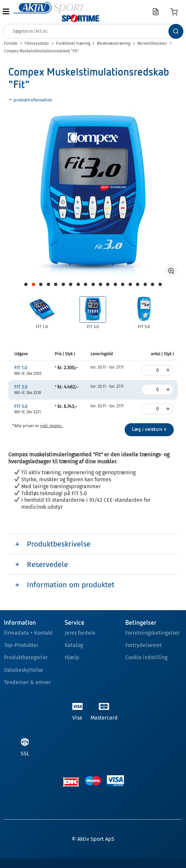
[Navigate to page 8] (71, 284)
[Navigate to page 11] (93, 284)
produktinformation (30, 100)
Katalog (74, 645)
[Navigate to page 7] (63, 284)
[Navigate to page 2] (26, 284)
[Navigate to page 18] (145, 284)
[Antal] (157, 370)
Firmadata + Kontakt (28, 633)
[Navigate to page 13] (108, 284)
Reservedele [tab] (47, 565)
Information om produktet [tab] (71, 585)
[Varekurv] (174, 12)
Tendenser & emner (28, 682)
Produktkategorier (26, 657)
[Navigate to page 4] (41, 284)
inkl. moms (51, 426)
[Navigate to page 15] (123, 284)
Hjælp (72, 657)
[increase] (168, 370)
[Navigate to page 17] (138, 284)
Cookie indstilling (146, 657)
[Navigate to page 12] (100, 284)
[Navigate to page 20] (160, 284)
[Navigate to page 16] (130, 284)
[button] (6, 12)
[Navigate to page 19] (153, 284)
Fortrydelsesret (144, 645)
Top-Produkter (21, 645)
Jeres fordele (80, 633)
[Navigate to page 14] (115, 284)
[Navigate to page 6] (56, 284)
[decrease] (147, 370)
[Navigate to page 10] (86, 284)
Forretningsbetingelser (153, 633)
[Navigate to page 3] (33, 284)
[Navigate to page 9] (78, 284)
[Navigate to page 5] (48, 284)
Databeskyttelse (24, 670)
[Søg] (176, 31)
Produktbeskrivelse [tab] (59, 544)
